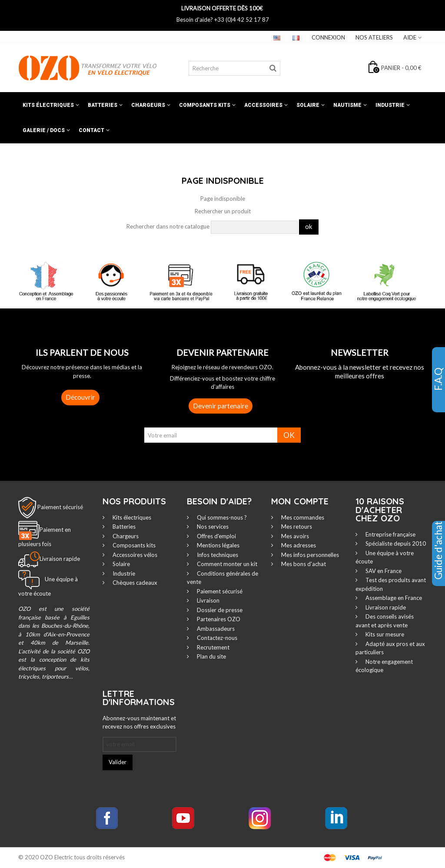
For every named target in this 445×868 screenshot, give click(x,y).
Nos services (212, 527)
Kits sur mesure (384, 634)
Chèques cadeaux (134, 583)
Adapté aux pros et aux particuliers (390, 648)
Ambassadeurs (215, 629)
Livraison (208, 600)
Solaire (308, 105)
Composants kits (205, 105)
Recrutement (213, 647)
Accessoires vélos (134, 555)
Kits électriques (48, 105)
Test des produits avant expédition (391, 584)
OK (289, 435)
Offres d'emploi (216, 536)
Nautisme (347, 105)
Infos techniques (217, 555)
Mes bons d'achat (303, 564)
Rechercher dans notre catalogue (168, 226)
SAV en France (383, 571)
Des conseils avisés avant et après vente (385, 621)
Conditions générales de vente (222, 578)
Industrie (390, 105)
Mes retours (296, 527)
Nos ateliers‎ (374, 37)
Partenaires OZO (218, 619)
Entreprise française (390, 534)
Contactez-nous (216, 638)
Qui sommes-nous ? (221, 517)
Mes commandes (302, 517)
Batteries (103, 105)
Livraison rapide (385, 607)
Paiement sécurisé (60, 507)
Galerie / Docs (44, 130)
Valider (118, 762)
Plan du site (211, 656)
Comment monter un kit (226, 564)
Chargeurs (148, 105)
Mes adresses (298, 545)
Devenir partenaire (221, 406)
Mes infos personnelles (309, 555)
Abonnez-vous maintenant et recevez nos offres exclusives (139, 722)
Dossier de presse (219, 610)
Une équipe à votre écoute (385, 557)
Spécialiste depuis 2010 (395, 543)
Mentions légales (218, 545)
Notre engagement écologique (384, 666)
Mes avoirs (294, 536)
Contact (91, 130)
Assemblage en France (393, 598)
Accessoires (263, 105)
